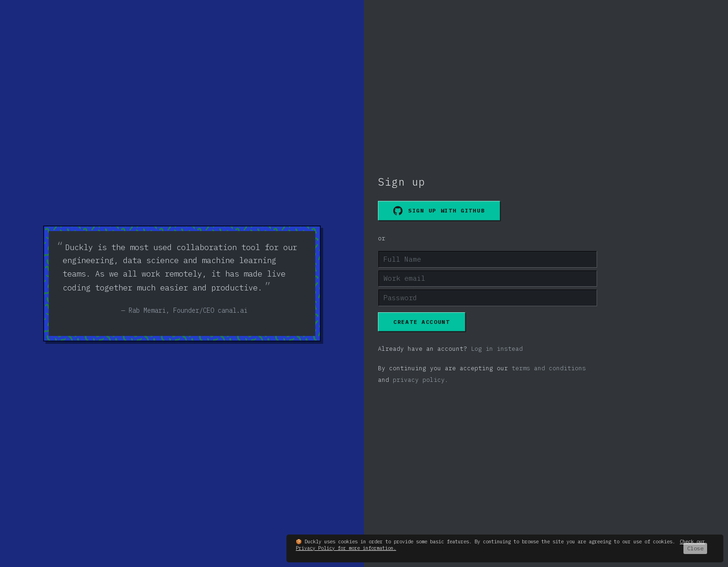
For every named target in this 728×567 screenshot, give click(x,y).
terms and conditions (549, 368)
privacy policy (419, 380)
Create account (422, 322)
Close (695, 548)
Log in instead (497, 349)
